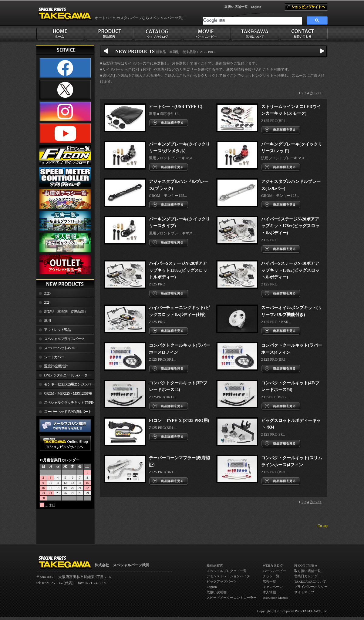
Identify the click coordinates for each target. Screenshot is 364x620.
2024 (47, 302)
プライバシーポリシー (311, 587)
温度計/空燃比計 (56, 366)
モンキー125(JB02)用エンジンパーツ (65, 386)
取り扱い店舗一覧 (308, 571)
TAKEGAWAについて (310, 581)
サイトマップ (304, 592)
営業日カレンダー (308, 576)
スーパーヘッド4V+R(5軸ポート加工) (64, 413)
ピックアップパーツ (222, 581)
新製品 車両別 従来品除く (66, 312)
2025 (47, 293)
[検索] (253, 21)
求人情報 (269, 592)
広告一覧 (269, 581)
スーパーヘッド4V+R (60, 348)
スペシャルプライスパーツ (64, 339)
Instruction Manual (275, 598)
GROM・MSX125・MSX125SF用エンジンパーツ (64, 395)
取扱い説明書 (217, 592)
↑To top (322, 526)
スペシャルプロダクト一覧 (227, 571)
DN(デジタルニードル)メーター (67, 375)
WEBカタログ (273, 565)
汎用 (47, 321)
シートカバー (54, 357)
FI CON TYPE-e (305, 565)
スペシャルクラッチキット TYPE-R (65, 404)
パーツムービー (274, 571)
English (256, 7)
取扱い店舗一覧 (236, 7)
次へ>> (316, 93)
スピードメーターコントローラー (232, 598)
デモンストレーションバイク (228, 576)
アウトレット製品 (57, 330)
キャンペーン (273, 587)
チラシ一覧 (271, 576)
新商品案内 (215, 565)
